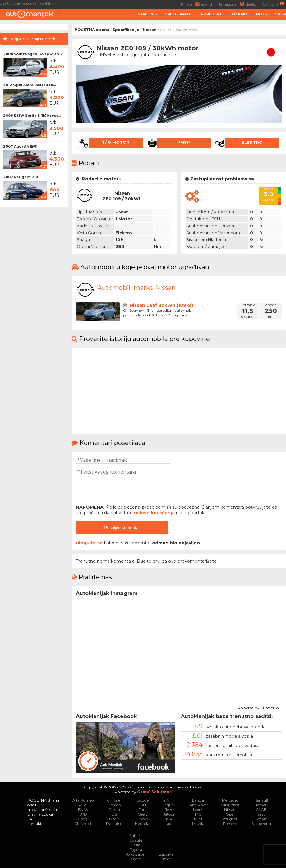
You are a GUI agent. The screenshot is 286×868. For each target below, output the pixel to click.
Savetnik (147, 14)
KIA (169, 819)
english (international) (224, 4)
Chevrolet (83, 823)
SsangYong (261, 823)
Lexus (198, 809)
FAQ (32, 819)
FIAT (143, 805)
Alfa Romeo (83, 800)
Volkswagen (136, 854)
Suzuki (136, 840)
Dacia (114, 819)
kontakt (46, 3)
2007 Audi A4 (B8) (20, 146)
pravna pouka (25, 3)
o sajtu (5, 3)
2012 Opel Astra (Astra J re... (30, 85)
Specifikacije (179, 14)
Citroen (114, 805)
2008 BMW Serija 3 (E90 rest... (32, 116)
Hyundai (143, 823)
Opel (230, 814)
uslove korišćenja (154, 513)
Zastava (166, 854)
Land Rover (198, 805)
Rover (261, 805)
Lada (169, 823)
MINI (198, 819)
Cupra (114, 809)
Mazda (198, 823)
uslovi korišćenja (42, 809)
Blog (262, 14)
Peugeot (230, 819)
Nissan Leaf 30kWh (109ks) (161, 305)
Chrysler (114, 800)
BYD (83, 814)
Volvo (136, 859)
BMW (83, 809)
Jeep (169, 809)
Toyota (136, 850)
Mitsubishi (230, 805)
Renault (261, 800)
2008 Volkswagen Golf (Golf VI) (32, 54)
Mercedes (230, 800)
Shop (281, 14)
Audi (83, 805)
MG (198, 814)
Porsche (230, 823)
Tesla (136, 845)
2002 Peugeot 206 (21, 177)
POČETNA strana (92, 30)
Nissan (150, 30)
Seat (261, 814)
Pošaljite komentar (122, 528)
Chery (83, 819)
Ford (143, 809)
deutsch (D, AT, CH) (266, 4)
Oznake (240, 14)
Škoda (166, 859)
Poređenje (212, 14)
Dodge (143, 800)
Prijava (191, 4)
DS (114, 814)
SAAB (261, 809)
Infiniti (169, 800)
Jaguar (169, 805)
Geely (143, 814)
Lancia (198, 800)
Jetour (169, 814)
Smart (261, 819)
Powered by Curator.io (258, 707)
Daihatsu (114, 823)
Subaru (136, 836)
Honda (143, 819)
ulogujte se (89, 543)
